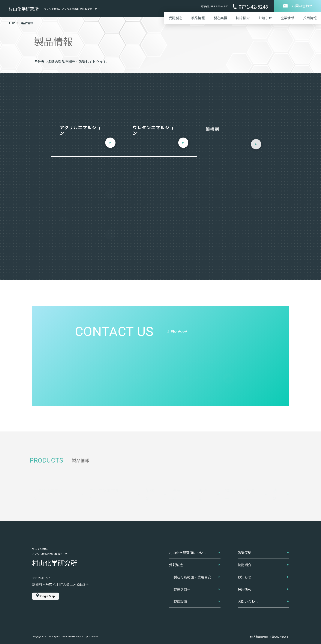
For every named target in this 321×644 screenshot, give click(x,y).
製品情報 (198, 18)
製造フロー (197, 589)
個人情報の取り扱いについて (270, 637)
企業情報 (287, 18)
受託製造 (175, 18)
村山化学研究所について (195, 553)
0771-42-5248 (250, 7)
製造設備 (197, 601)
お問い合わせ (263, 601)
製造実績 (220, 18)
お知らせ (265, 18)
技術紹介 (243, 18)
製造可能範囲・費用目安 (197, 577)
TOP (12, 23)
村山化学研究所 (24, 9)
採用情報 (310, 18)
